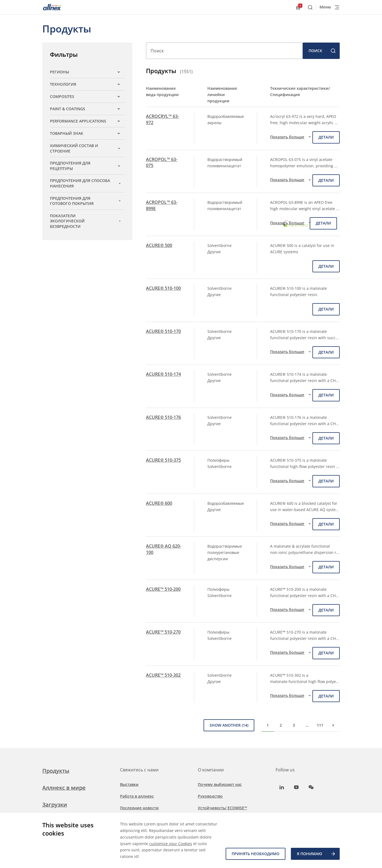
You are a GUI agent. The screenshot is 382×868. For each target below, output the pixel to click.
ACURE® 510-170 (163, 331)
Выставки (129, 784)
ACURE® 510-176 (163, 417)
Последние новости (139, 808)
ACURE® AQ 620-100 (164, 549)
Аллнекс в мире (64, 788)
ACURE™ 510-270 (163, 632)
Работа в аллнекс (137, 796)
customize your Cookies (171, 844)
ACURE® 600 (159, 503)
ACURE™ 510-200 (163, 589)
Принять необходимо (256, 854)
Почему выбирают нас (220, 784)
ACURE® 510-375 (163, 460)
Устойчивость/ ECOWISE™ (223, 808)
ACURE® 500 (159, 245)
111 (320, 725)
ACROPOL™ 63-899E (162, 205)
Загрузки (55, 805)
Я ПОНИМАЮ (316, 854)
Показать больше (291, 137)
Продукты (56, 771)
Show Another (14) (229, 725)
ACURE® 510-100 (163, 288)
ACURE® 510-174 (163, 374)
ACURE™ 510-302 (163, 675)
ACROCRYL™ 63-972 (162, 119)
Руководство (210, 796)
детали (326, 137)
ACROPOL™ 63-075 (162, 162)
